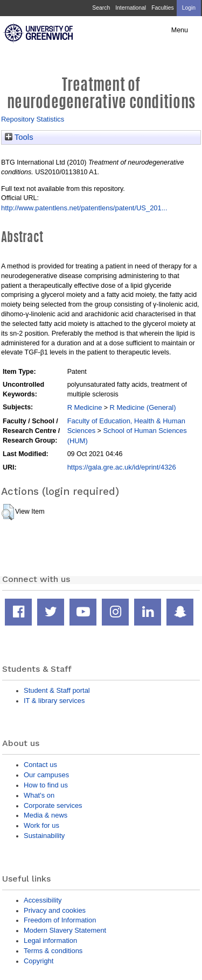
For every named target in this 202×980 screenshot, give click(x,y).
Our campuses (46, 775)
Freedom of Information (60, 920)
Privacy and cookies (55, 910)
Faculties (162, 8)
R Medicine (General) (143, 407)
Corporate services (53, 805)
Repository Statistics (33, 119)
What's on (39, 795)
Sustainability (44, 836)
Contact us (40, 765)
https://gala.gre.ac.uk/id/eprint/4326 (122, 467)
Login (189, 8)
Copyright (39, 961)
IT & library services (54, 701)
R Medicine (85, 407)
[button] (8, 512)
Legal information (50, 940)
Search (101, 8)
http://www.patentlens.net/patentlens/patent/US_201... (84, 208)
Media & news (46, 815)
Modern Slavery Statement (65, 930)
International (131, 8)
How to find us (46, 785)
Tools (19, 137)
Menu (180, 30)
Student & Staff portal (57, 690)
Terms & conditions (53, 951)
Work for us (41, 825)
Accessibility (43, 900)
